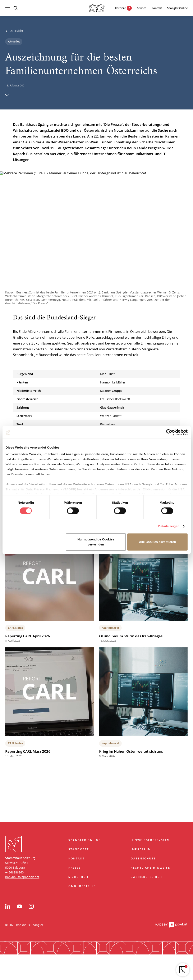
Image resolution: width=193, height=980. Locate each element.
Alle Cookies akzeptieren (158, 542)
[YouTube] (19, 906)
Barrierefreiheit (147, 877)
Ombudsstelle (82, 886)
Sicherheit (79, 877)
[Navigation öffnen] (8, 8)
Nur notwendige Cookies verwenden (96, 542)
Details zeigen (169, 526)
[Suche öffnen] (16, 8)
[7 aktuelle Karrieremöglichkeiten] (120, 8)
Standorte (79, 849)
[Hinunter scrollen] (7, 95)
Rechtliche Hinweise (150, 868)
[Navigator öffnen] (183, 970)
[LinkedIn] (8, 906)
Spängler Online (84, 840)
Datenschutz (143, 858)
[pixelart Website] (171, 925)
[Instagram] (31, 906)
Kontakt (76, 858)
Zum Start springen (97, 827)
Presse (75, 868)
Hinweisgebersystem (150, 840)
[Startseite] (97, 8)
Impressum (141, 849)
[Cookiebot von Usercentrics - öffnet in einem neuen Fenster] (169, 432)
